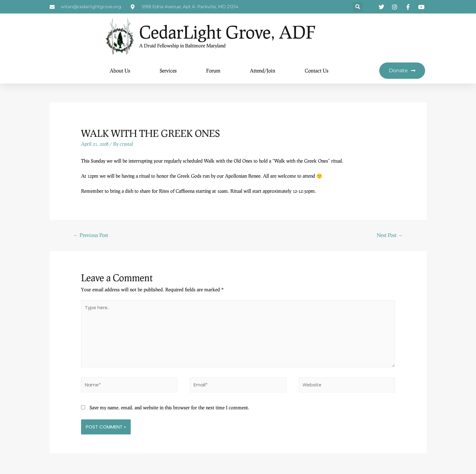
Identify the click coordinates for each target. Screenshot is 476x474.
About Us (120, 71)
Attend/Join (263, 71)
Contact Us (317, 71)
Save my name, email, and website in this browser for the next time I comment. (169, 409)
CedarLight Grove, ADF (235, 32)
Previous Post (91, 235)
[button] (358, 7)
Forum (213, 71)
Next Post (390, 235)
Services (168, 71)
